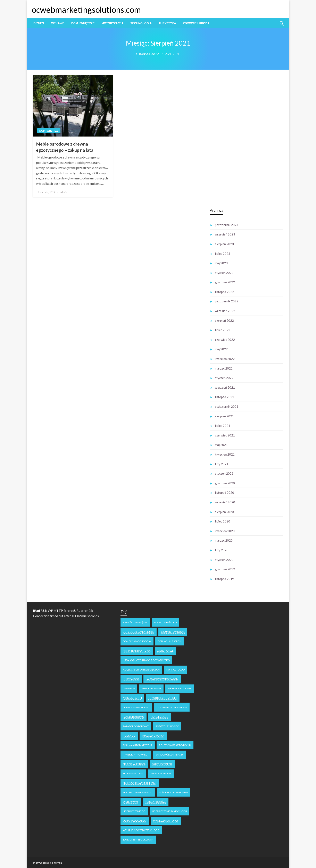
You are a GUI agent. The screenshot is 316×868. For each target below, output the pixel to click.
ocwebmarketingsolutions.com (86, 10)
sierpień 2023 (224, 244)
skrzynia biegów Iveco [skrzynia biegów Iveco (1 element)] (138, 792)
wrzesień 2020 (225, 502)
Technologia (141, 23)
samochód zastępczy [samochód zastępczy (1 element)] (169, 755)
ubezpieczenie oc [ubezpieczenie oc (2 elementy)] (134, 811)
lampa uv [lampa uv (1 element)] (129, 688)
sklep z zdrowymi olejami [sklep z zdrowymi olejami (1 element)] (140, 783)
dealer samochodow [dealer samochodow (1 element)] (137, 641)
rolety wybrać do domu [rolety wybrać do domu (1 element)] (175, 745)
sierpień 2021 (224, 416)
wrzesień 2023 (225, 234)
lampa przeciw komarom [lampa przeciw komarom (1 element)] (162, 679)
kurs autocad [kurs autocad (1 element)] (176, 670)
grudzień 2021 (225, 387)
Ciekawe (57, 23)
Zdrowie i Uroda (196, 23)
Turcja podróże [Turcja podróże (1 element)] (156, 802)
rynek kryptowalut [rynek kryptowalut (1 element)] (136, 755)
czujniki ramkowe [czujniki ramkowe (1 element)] (173, 632)
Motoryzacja (112, 23)
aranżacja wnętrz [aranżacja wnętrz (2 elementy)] (135, 622)
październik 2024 (227, 225)
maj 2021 (221, 445)
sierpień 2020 (224, 512)
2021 (168, 54)
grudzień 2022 (225, 282)
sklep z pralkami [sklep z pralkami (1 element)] (161, 773)
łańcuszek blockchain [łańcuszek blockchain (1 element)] (138, 840)
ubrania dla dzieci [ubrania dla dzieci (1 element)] (135, 821)
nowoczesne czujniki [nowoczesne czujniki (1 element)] (163, 698)
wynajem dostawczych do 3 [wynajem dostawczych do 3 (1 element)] (141, 830)
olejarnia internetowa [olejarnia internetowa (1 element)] (172, 707)
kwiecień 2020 (225, 531)
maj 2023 (221, 263)
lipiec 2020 (223, 521)
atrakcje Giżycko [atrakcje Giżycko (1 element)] (165, 622)
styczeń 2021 (224, 473)
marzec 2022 (224, 368)
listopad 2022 (224, 292)
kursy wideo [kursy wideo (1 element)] (131, 679)
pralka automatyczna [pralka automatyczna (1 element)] (138, 745)
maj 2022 (221, 349)
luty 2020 (222, 550)
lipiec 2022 (223, 330)
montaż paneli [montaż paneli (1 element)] (132, 698)
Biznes (39, 23)
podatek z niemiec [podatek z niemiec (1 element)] (167, 726)
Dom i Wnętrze (83, 23)
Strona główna (148, 54)
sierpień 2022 (224, 320)
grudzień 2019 (225, 569)
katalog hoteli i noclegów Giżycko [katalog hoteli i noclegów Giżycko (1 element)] (146, 660)
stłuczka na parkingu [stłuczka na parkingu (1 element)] (174, 792)
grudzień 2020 (225, 483)
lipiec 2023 (223, 254)
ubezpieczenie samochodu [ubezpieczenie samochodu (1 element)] (169, 811)
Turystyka (167, 23)
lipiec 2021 (223, 426)
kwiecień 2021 (225, 454)
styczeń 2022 (224, 378)
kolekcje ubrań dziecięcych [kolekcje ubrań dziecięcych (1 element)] (141, 670)
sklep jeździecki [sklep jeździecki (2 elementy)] (162, 764)
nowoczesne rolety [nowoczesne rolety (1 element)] (136, 707)
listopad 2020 (224, 493)
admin (64, 192)
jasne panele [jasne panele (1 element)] (165, 651)
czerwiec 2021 (225, 435)
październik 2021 (227, 406)
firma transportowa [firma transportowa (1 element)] (137, 651)
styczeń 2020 (224, 560)
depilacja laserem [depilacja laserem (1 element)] (169, 641)
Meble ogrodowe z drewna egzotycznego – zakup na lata (65, 147)
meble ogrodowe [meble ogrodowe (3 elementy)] (180, 688)
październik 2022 (227, 301)
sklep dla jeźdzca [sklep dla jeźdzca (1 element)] (134, 764)
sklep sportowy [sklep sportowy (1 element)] (133, 773)
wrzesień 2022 (225, 311)
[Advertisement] (241, 139)
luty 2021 (222, 464)
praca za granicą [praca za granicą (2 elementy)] (153, 736)
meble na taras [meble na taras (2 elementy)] (151, 688)
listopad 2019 (224, 579)
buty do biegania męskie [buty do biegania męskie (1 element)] (139, 632)
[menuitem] (39, 23)
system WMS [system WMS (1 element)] (131, 802)
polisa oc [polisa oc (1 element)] (129, 736)
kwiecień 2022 (225, 359)
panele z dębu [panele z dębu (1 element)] (160, 717)
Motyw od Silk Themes (48, 863)
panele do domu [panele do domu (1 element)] (134, 717)
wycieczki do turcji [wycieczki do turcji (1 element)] (166, 821)
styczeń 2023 (224, 273)
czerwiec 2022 (225, 340)
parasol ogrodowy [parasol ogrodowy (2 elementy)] (136, 726)
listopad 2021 (224, 397)
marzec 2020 (224, 540)
